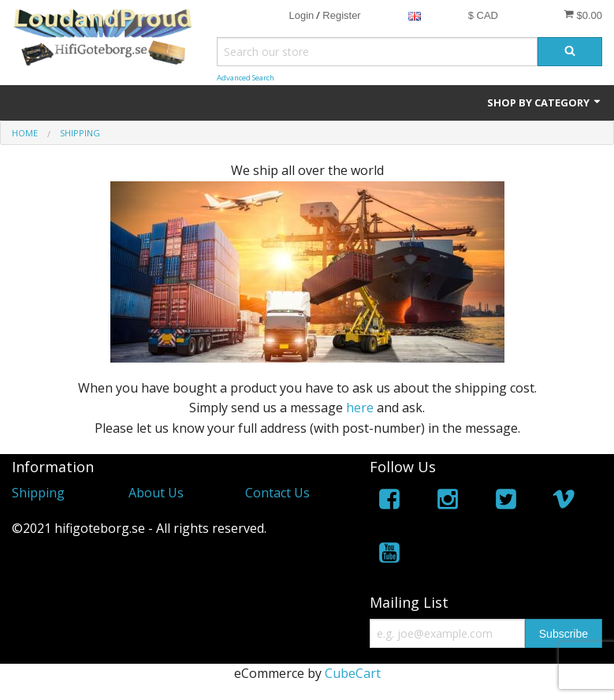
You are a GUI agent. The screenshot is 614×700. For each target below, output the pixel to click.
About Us (156, 493)
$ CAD (483, 15)
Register (341, 15)
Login (301, 15)
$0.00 (583, 15)
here (360, 408)
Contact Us (277, 493)
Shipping (38, 493)
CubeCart (353, 673)
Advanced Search (246, 78)
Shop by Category (545, 102)
